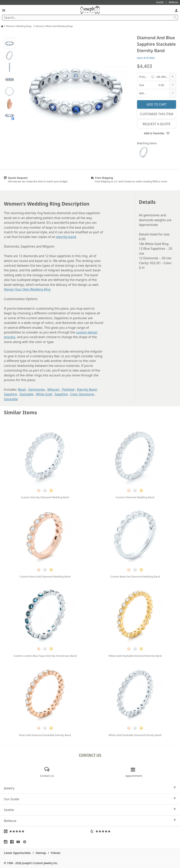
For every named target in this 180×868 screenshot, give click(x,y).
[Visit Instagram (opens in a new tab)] (7, 842)
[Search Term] (90, 18)
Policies (56, 853)
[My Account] (176, 10)
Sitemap (41, 853)
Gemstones (37, 389)
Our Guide (90, 799)
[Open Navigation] (4, 10)
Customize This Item (157, 114)
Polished (68, 389)
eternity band (66, 237)
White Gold (44, 394)
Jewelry (90, 788)
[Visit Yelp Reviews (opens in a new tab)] (133, 831)
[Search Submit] (175, 18)
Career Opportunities (17, 853)
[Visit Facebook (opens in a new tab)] (13, 842)
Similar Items (21, 412)
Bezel (22, 389)
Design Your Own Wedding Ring (27, 289)
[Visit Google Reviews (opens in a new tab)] (47, 831)
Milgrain (53, 389)
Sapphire (10, 394)
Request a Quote (157, 124)
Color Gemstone (82, 394)
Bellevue (90, 821)
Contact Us (90, 755)
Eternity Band (87, 389)
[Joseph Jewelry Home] (2, 26)
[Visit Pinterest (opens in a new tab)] (26, 842)
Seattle (90, 810)
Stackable (26, 394)
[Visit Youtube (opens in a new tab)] (19, 842)
